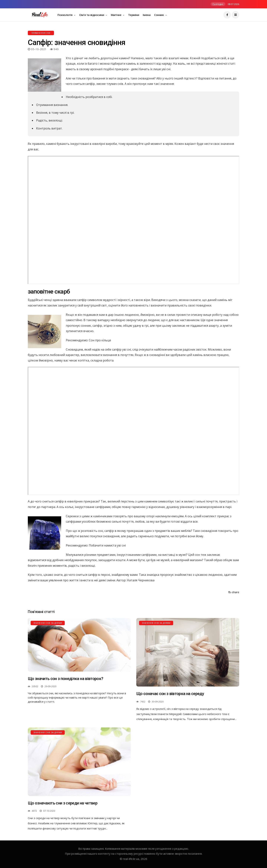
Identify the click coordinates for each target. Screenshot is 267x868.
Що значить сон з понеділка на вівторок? (65, 679)
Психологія (65, 15)
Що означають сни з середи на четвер (63, 803)
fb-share (234, 592)
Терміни (134, 15)
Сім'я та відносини (92, 15)
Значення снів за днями (48, 623)
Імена (147, 15)
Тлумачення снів (41, 33)
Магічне (116, 15)
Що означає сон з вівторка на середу (170, 694)
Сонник (159, 15)
